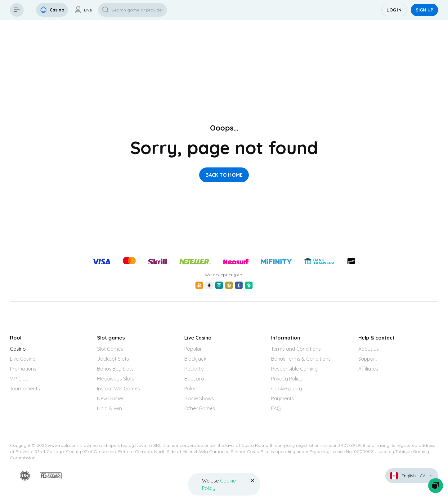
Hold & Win (110, 408)
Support (368, 359)
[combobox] (412, 476)
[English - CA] (412, 476)
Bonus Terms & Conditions (301, 359)
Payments (283, 398)
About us (369, 349)
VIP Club (19, 379)
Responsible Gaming (294, 369)
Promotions (23, 369)
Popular (193, 349)
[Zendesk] (436, 486)
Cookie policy (287, 389)
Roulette (194, 369)
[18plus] (25, 476)
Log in (394, 10)
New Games (111, 398)
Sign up (424, 10)
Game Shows (199, 398)
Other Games (200, 408)
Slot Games (110, 349)
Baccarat (195, 379)
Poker (191, 389)
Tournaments (25, 389)
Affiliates (368, 369)
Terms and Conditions (296, 349)
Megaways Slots (116, 379)
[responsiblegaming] (51, 476)
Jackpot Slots (113, 359)
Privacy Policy (287, 379)
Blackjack (195, 359)
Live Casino (23, 359)
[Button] (17, 10)
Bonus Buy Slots (115, 369)
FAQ (276, 408)
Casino (18, 349)
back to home (224, 175)
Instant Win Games (119, 389)
